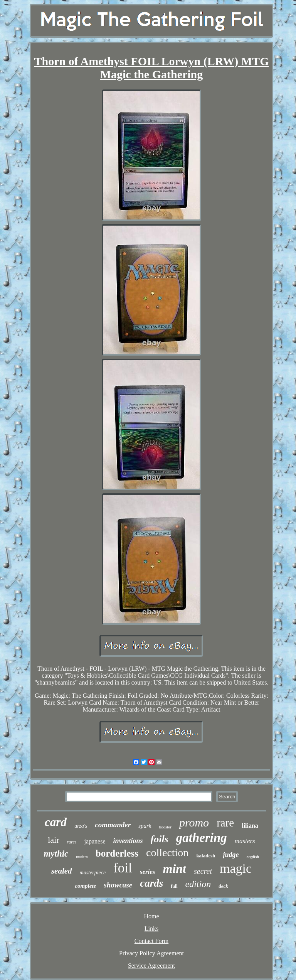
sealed (62, 871)
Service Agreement (151, 966)
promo (194, 822)
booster (165, 827)
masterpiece (93, 873)
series (148, 872)
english (253, 857)
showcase (118, 885)
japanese (95, 841)
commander (113, 825)
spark (145, 826)
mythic (56, 854)
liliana (250, 826)
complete (85, 886)
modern (82, 857)
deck (223, 886)
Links (151, 929)
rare (225, 823)
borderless (117, 853)
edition (198, 884)
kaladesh (206, 856)
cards (151, 883)
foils (160, 839)
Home (151, 916)
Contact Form (151, 941)
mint (175, 869)
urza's (81, 826)
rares (72, 842)
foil (123, 868)
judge (231, 855)
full (174, 886)
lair (53, 840)
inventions (128, 841)
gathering (202, 838)
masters (245, 841)
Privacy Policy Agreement (151, 953)
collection (167, 853)
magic (236, 868)
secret (203, 871)
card (56, 822)
